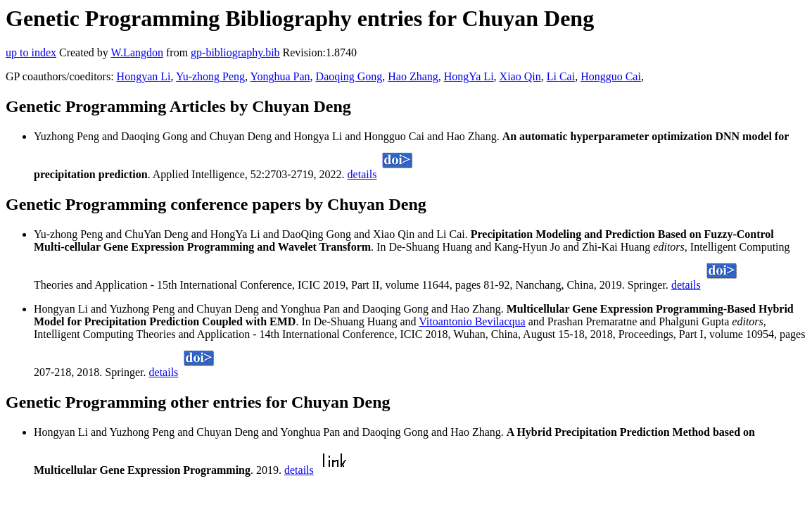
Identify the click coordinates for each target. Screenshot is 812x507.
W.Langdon (137, 52)
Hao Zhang (413, 76)
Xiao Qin (520, 76)
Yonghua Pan (280, 76)
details (362, 174)
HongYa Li (469, 76)
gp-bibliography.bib (235, 52)
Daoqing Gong (349, 76)
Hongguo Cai (611, 76)
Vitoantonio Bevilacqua (472, 321)
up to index (31, 52)
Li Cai (561, 76)
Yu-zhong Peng (210, 76)
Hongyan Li (144, 76)
